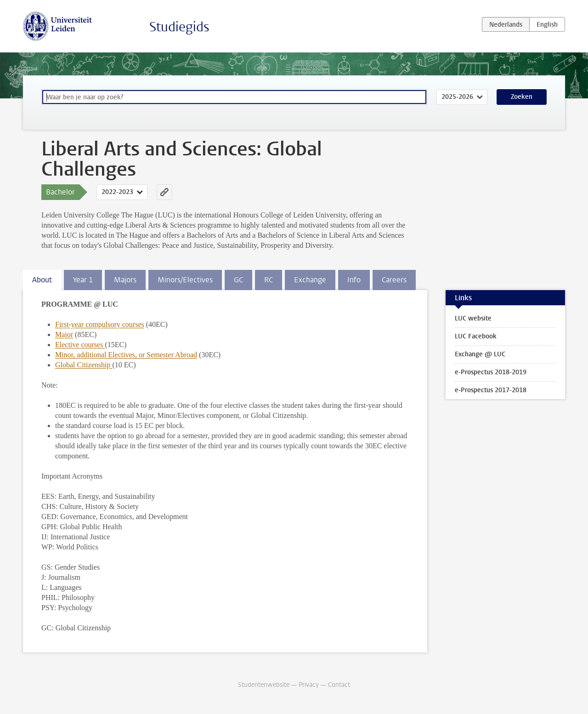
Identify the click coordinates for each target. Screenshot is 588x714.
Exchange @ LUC (480, 354)
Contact (339, 685)
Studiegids (179, 27)
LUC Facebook (476, 336)
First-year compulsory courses (100, 324)
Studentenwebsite (264, 685)
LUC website (473, 318)
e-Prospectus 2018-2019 (491, 372)
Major (64, 334)
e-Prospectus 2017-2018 (491, 390)
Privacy (309, 685)
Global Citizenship (84, 365)
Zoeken (522, 97)
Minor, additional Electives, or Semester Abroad (126, 355)
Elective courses (80, 345)
